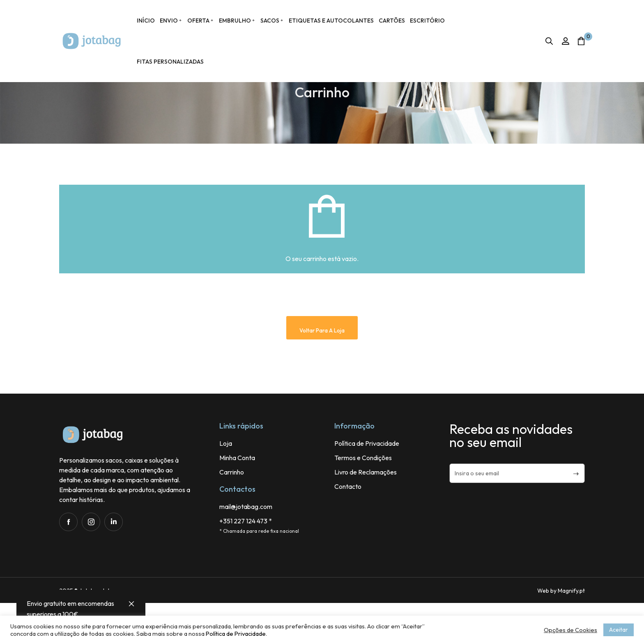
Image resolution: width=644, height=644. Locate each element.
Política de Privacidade (236, 634)
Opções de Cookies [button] (570, 630)
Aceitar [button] (619, 630)
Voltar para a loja (322, 371)
